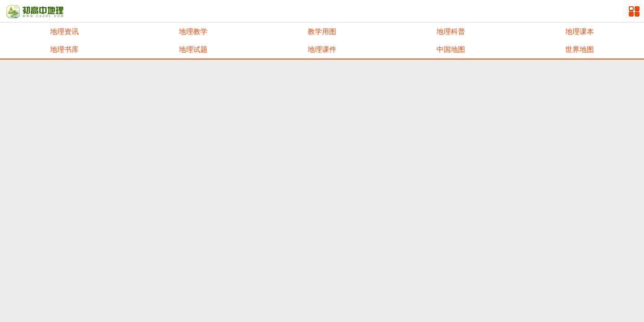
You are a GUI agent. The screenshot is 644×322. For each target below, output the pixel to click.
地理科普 (451, 32)
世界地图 (580, 49)
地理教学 (193, 32)
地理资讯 (64, 32)
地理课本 (580, 32)
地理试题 (193, 49)
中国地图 (451, 49)
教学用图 (322, 32)
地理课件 (322, 49)
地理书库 (64, 49)
